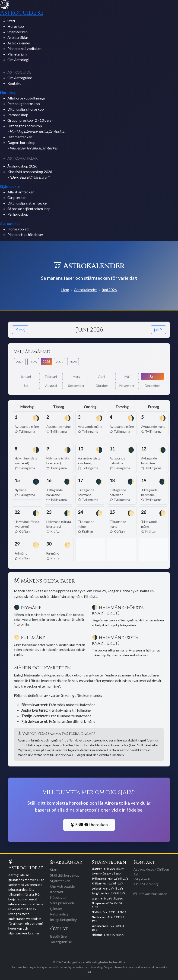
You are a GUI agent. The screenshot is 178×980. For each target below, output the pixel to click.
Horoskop (16, 26)
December (152, 386)
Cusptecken (17, 197)
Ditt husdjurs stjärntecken (28, 203)
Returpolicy (59, 914)
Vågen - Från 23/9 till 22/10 (107, 898)
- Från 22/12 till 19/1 (108, 919)
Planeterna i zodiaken (24, 48)
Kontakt (14, 83)
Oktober (102, 386)
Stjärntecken (17, 32)
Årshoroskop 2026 (22, 166)
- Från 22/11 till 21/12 (109, 912)
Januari (26, 377)
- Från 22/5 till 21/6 (110, 879)
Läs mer (34, 933)
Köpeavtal (58, 897)
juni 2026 (110, 290)
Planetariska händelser (25, 234)
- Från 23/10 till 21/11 (108, 905)
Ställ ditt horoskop (89, 825)
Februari (51, 377)
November (127, 386)
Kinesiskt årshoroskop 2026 (30, 174)
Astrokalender (19, 43)
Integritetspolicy (63, 920)
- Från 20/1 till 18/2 (108, 928)
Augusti (51, 386)
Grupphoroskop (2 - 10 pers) (30, 120)
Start (11, 21)
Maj (127, 377)
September (76, 386)
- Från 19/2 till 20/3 (108, 935)
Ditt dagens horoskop (36, 129)
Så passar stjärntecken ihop (29, 209)
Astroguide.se (22, 13)
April (102, 377)
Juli (26, 386)
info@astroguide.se (153, 894)
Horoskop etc (19, 229)
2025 (33, 362)
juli (158, 330)
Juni (152, 376)
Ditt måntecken (20, 137)
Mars (76, 377)
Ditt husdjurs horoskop (26, 109)
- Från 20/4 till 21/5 (106, 873)
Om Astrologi (18, 60)
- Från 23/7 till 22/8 (107, 889)
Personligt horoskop (24, 104)
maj (20, 330)
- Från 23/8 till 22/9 (108, 893)
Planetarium (17, 54)
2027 (60, 362)
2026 (46, 361)
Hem (65, 290)
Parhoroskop (18, 115)
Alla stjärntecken (21, 192)
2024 (20, 362)
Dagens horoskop (33, 145)
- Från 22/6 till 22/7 (107, 883)
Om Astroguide (20, 78)
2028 (73, 362)
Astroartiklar (18, 37)
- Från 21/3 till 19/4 (108, 869)
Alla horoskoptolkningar (27, 98)
